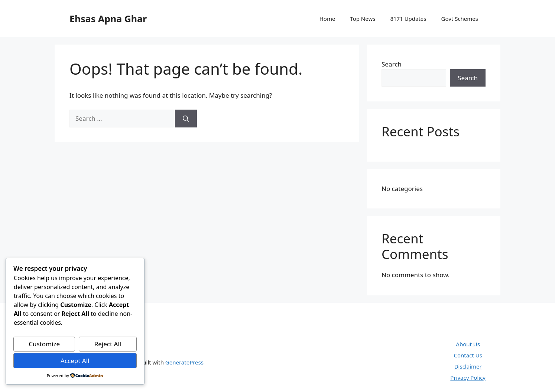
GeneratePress (184, 362)
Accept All (75, 361)
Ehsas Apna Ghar (108, 19)
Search (392, 64)
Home (327, 19)
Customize (44, 344)
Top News (363, 19)
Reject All (108, 344)
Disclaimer (468, 366)
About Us (468, 344)
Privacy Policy (468, 378)
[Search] (186, 119)
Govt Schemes (460, 19)
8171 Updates (408, 19)
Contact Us (468, 355)
